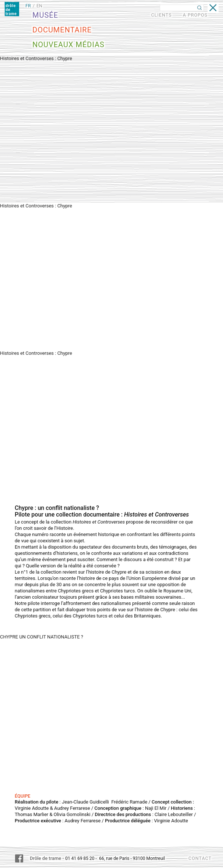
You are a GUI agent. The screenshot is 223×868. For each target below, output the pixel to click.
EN (39, 6)
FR (28, 6)
